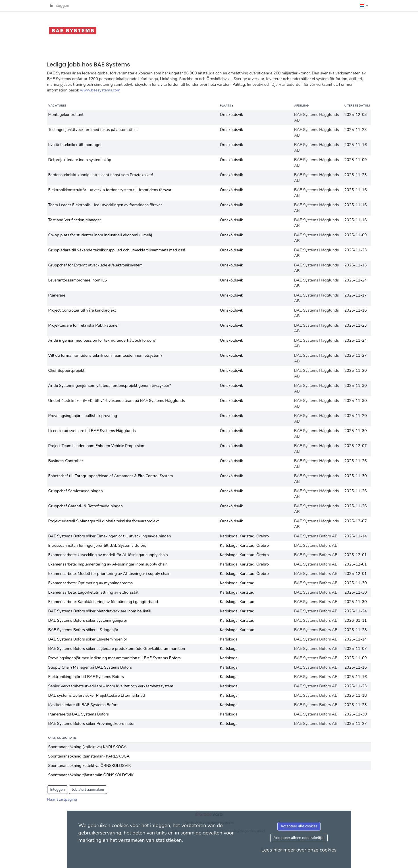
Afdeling (301, 105)
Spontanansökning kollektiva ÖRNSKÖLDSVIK (90, 766)
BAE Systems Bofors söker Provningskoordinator (92, 724)
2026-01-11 (356, 620)
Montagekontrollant (66, 115)
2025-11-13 (356, 265)
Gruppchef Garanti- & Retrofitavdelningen (86, 506)
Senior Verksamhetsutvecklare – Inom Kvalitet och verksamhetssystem (111, 686)
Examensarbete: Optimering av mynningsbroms (91, 583)
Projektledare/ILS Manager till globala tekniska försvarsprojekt (104, 521)
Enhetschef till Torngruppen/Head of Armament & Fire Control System (111, 476)
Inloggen (60, 6)
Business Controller (66, 461)
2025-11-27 (356, 355)
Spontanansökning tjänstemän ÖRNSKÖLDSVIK (91, 775)
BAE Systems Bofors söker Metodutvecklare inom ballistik (100, 611)
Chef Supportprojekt (66, 371)
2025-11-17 (356, 295)
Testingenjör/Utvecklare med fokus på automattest (93, 130)
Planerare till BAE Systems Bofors (79, 714)
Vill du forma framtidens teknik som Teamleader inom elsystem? (105, 355)
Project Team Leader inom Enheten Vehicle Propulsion (96, 446)
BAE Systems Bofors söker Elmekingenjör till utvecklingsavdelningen (110, 536)
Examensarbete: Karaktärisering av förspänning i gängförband (103, 602)
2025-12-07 (356, 446)
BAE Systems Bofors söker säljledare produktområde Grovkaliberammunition (117, 649)
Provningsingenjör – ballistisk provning (83, 416)
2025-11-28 (356, 630)
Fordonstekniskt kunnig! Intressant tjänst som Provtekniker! (101, 175)
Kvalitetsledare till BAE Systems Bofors (83, 705)
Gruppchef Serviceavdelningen (76, 491)
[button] (364, 6)
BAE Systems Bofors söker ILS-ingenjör (83, 630)
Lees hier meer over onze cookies (299, 850)
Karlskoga (229, 639)
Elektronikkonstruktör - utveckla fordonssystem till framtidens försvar (110, 190)
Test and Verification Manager (75, 220)
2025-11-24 (356, 280)
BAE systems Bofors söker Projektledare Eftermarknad (97, 695)
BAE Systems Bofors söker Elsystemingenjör (88, 639)
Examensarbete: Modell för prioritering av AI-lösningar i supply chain (110, 574)
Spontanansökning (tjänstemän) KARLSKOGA (89, 756)
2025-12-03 (356, 115)
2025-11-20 (356, 371)
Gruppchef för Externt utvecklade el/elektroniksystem (96, 265)
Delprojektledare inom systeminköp (80, 160)
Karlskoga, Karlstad (237, 583)
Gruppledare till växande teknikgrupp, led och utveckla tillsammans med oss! (117, 250)
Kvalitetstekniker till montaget (75, 145)
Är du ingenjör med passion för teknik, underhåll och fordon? (102, 340)
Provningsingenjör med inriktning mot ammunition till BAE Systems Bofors (115, 658)
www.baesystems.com (100, 90)
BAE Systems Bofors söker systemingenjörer (88, 620)
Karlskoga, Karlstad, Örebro (244, 536)
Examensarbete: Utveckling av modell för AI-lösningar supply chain (108, 555)
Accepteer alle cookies (299, 826)
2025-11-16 (356, 145)
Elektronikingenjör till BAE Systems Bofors (86, 677)
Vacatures (58, 105)
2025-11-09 (356, 160)
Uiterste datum (357, 105)
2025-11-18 (356, 695)
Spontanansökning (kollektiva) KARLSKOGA (88, 747)
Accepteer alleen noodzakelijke (299, 838)
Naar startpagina (62, 799)
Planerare (57, 295)
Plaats (226, 105)
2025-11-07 (356, 649)
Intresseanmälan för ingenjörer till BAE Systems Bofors (97, 545)
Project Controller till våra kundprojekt (82, 310)
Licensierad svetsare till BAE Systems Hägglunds (92, 431)
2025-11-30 (356, 386)
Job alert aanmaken (88, 790)
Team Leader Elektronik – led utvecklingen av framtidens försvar (105, 205)
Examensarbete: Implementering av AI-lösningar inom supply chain (108, 564)
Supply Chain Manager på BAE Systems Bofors (90, 667)
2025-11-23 (356, 130)
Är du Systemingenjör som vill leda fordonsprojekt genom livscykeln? (110, 386)
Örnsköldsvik (231, 115)
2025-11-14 (356, 536)
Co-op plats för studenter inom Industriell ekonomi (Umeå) (100, 235)
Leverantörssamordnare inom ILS (78, 280)
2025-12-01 (356, 555)
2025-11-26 (356, 461)
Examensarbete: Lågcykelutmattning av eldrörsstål (93, 592)
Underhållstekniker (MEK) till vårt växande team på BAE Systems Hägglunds (117, 401)
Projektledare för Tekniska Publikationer (84, 325)
